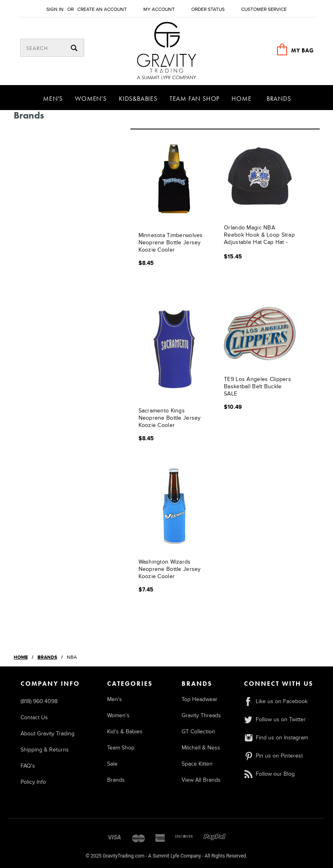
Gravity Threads (201, 715)
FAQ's (28, 766)
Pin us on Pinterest (273, 756)
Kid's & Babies (125, 732)
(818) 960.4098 (39, 701)
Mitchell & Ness (201, 748)
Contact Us (34, 717)
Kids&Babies (138, 99)
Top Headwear (200, 699)
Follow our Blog (269, 774)
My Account (159, 9)
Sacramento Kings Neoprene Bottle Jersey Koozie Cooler (170, 418)
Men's (53, 99)
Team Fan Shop (194, 99)
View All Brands (201, 780)
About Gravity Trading (48, 734)
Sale (112, 764)
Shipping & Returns (45, 750)
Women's (91, 99)
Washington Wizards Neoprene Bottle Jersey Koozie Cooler (170, 569)
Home (241, 99)
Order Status (208, 9)
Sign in (55, 9)
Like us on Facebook (276, 701)
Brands (279, 99)
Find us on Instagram (276, 738)
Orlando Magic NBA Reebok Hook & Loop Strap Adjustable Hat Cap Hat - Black (259, 236)
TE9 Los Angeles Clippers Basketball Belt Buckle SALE (258, 386)
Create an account (102, 9)
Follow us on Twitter (275, 719)
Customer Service (264, 9)
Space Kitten (197, 764)
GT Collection (198, 732)
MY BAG (302, 50)
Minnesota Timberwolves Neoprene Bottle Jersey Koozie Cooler (171, 242)
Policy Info (33, 782)
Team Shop (121, 748)
